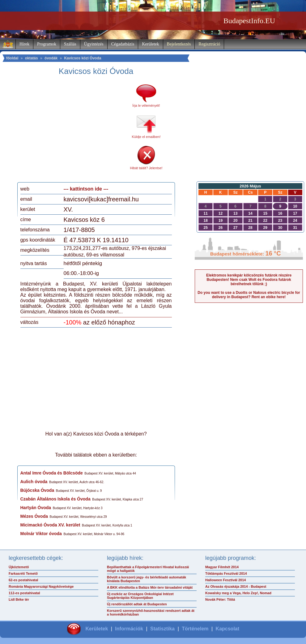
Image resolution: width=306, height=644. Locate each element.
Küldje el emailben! (146, 137)
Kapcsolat (227, 629)
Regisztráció (209, 44)
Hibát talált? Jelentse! (146, 168)
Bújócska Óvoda (37, 490)
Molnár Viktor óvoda (41, 534)
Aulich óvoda (34, 482)
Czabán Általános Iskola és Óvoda (55, 499)
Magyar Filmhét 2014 (222, 567)
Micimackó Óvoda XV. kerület (50, 525)
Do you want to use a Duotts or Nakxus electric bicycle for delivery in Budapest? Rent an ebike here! (249, 295)
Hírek (24, 44)
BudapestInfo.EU (249, 21)
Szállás (70, 44)
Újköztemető (19, 567)
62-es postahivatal (23, 580)
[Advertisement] (72, 131)
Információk (129, 629)
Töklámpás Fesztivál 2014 (226, 573)
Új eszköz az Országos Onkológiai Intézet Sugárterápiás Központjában (140, 596)
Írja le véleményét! (146, 105)
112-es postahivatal (24, 593)
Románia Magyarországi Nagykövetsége (41, 586)
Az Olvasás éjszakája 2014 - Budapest (236, 586)
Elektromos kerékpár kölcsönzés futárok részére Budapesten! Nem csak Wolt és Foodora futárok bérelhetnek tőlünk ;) (249, 280)
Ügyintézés (94, 44)
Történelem (195, 629)
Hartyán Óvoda (36, 508)
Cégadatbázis (123, 44)
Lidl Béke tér (19, 599)
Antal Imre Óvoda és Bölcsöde (52, 473)
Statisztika (162, 629)
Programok (47, 44)
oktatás (32, 58)
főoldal (12, 58)
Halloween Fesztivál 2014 (225, 580)
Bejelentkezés (179, 44)
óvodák (51, 58)
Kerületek (150, 44)
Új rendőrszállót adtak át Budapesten (137, 604)
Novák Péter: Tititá (220, 599)
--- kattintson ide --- (86, 189)
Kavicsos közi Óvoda (83, 58)
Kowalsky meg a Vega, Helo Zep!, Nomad (238, 593)
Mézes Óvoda (34, 516)
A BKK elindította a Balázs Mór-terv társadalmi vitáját (150, 587)
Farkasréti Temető (23, 573)
